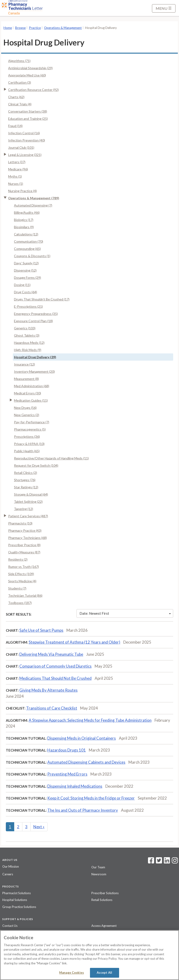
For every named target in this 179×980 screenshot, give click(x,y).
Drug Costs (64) (26, 292)
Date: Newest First (125, 613)
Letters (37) (17, 162)
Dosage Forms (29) (28, 278)
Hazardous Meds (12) (29, 343)
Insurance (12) (24, 364)
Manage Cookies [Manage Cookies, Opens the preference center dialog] (72, 973)
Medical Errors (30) (28, 393)
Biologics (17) (24, 220)
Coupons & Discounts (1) (32, 256)
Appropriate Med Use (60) (27, 75)
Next (39, 827)
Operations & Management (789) (34, 198)
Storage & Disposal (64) (31, 494)
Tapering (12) (24, 509)
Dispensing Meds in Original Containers (82, 738)
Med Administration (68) (32, 386)
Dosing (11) (22, 285)
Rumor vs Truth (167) (24, 567)
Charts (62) (16, 97)
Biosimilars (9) (24, 227)
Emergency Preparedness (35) (36, 314)
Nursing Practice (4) (22, 191)
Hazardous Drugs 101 (67, 750)
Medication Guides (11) (31, 400)
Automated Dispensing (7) (33, 205)
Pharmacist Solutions (17, 893)
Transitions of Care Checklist (52, 708)
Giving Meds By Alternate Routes (48, 690)
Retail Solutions (102, 900)
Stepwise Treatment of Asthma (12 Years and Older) (74, 642)
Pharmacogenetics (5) (30, 429)
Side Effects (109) (21, 574)
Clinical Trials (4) (20, 104)
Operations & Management (63, 28)
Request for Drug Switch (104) (36, 465)
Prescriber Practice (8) (24, 545)
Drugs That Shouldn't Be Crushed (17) (42, 299)
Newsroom (99, 874)
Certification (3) (20, 82)
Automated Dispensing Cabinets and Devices (86, 762)
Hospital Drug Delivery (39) (35, 357)
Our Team (98, 867)
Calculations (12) (26, 234)
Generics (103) (25, 328)
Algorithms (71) (19, 61)
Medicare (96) (18, 169)
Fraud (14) (15, 126)
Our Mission (11, 866)
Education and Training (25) (28, 119)
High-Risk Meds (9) (28, 350)
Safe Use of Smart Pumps (41, 630)
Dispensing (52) (25, 270)
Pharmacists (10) (20, 523)
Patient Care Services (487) (28, 516)
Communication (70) (29, 241)
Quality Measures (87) (24, 552)
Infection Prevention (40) (27, 140)
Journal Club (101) (21, 147)
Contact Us (10, 926)
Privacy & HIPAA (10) (29, 444)
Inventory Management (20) (34, 371)
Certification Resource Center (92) (33, 90)
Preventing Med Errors (67, 774)
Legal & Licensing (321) (25, 155)
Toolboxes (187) (20, 603)
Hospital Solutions (15, 900)
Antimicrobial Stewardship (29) (30, 68)
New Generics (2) (27, 415)
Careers (8, 874)
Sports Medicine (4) (22, 581)
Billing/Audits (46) (27, 212)
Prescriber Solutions (105, 893)
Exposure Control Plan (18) (33, 321)
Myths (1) (15, 176)
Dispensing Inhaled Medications (75, 786)
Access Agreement (104, 926)
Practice (35, 28)
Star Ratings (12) (26, 487)
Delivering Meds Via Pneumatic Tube (51, 654)
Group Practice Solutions (19, 907)
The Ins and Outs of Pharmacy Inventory (83, 810)
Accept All (104, 973)
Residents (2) (18, 559)
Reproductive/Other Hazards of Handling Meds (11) (51, 458)
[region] (89, 955)
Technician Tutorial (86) (25, 595)
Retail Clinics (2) (26, 473)
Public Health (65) (27, 451)
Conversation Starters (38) (28, 111)
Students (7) (17, 588)
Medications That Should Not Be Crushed (55, 678)
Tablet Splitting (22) (28, 502)
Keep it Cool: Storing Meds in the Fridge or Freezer (91, 798)
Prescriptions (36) (27, 437)
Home (8, 28)
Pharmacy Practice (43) (25, 530)
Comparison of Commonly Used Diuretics (55, 666)
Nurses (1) (16, 184)
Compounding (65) (27, 249)
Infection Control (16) (24, 133)
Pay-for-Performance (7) (32, 422)
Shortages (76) (25, 480)
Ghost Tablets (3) (27, 335)
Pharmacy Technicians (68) (28, 538)
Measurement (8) (26, 379)
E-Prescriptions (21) (28, 306)
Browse (20, 28)
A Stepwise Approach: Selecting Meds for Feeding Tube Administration (90, 720)
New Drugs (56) (25, 408)
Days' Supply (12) (26, 263)
